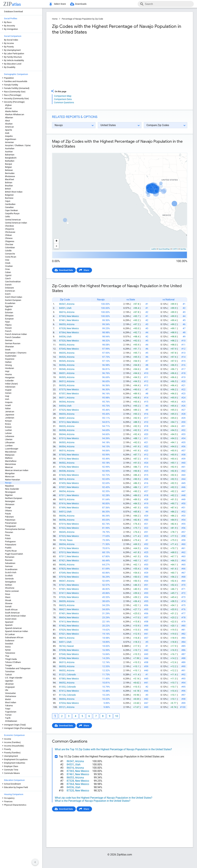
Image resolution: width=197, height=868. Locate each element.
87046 (62, 658)
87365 (62, 316)
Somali (8, 606)
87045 (62, 349)
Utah (69, 308)
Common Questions (64, 102)
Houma (8, 374)
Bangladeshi (11, 158)
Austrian (9, 152)
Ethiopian (9, 316)
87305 (62, 455)
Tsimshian (10, 671)
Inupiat (8, 390)
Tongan (8, 665)
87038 (62, 650)
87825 (62, 569)
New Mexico (73, 316)
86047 (62, 581)
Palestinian (10, 520)
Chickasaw (10, 232)
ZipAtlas (183, 249)
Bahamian (10, 155)
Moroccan (10, 477)
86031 (62, 373)
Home (55, 19)
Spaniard (9, 622)
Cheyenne (10, 229)
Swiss (8, 647)
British (8, 189)
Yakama (9, 706)
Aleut (7, 121)
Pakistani (9, 517)
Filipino (8, 325)
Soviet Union (11, 619)
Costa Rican (11, 257)
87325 (62, 410)
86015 (62, 638)
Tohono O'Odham (13, 662)
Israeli (8, 405)
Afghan (8, 105)
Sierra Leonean (12, 591)
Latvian (8, 433)
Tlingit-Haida (11, 659)
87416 (62, 503)
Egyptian (9, 306)
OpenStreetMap (164, 249)
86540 (62, 369)
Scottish (9, 576)
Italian (8, 408)
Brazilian (9, 186)
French (8, 331)
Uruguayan (10, 687)
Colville (8, 251)
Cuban (8, 272)
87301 (62, 589)
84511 (62, 642)
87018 (62, 577)
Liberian (9, 439)
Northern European (14, 498)
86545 (62, 361)
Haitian (8, 362)
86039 (62, 601)
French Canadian (13, 337)
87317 (62, 556)
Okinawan (10, 504)
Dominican (10, 291)
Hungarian (10, 377)
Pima (7, 535)
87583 (62, 679)
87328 (62, 328)
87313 (62, 438)
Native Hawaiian (13, 480)
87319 (62, 524)
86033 (62, 414)
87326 (62, 467)
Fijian (7, 322)
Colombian (10, 247)
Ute (7, 690)
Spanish (9, 625)
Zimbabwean (11, 721)
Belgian (8, 167)
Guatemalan (11, 356)
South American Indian (15, 616)
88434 (62, 617)
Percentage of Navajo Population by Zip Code (82, 19)
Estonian (9, 312)
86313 (62, 662)
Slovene (9, 603)
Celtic (8, 217)
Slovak (8, 600)
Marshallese (11, 461)
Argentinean (11, 139)
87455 (62, 483)
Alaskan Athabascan (15, 114)
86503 (62, 442)
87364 (62, 332)
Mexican (9, 467)
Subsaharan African (14, 637)
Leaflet (154, 249)
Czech (8, 278)
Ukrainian (9, 684)
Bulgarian (9, 195)
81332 (62, 687)
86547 (62, 304)
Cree (7, 260)
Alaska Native (11, 111)
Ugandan (9, 681)
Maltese (9, 458)
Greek (8, 350)
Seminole (9, 579)
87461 (62, 320)
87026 (62, 597)
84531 (62, 308)
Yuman (8, 715)
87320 (62, 341)
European (9, 319)
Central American (13, 220)
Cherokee (9, 226)
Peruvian (9, 532)
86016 (62, 312)
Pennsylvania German (15, 529)
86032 (62, 670)
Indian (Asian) (11, 384)
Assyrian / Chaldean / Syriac (18, 145)
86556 (62, 520)
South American (12, 613)
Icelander (9, 381)
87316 (62, 548)
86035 (62, 353)
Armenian (9, 142)
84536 (62, 337)
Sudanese (10, 641)
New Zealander (12, 489)
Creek (8, 263)
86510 (62, 451)
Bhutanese (10, 176)
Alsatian (9, 124)
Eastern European (13, 300)
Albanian (9, 118)
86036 (62, 516)
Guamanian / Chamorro (16, 353)
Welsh (8, 699)
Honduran (10, 368)
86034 (62, 544)
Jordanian (10, 418)
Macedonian (11, 452)
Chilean (8, 235)
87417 (62, 593)
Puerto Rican (11, 551)
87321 (62, 585)
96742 (62, 646)
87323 (62, 536)
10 (117, 716)
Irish (7, 399)
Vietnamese (11, 696)
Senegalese (10, 582)
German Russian (13, 343)
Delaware (9, 288)
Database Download (13, 11)
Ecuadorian (10, 303)
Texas (70, 540)
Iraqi (7, 396)
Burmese (9, 198)
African (8, 108)
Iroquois (9, 402)
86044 (62, 434)
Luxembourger (12, 449)
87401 (62, 613)
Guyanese (10, 359)
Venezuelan (10, 693)
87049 (62, 573)
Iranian (8, 393)
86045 (62, 532)
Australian (10, 148)
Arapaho (9, 136)
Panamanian (11, 523)
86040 (62, 565)
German (9, 340)
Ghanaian (9, 347)
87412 (62, 691)
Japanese (10, 415)
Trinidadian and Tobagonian (18, 668)
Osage (8, 507)
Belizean (9, 170)
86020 (62, 426)
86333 (62, 666)
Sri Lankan (10, 634)
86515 (62, 499)
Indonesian (10, 387)
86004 (62, 699)
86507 (62, 418)
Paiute (8, 514)
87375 (62, 389)
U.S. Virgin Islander (14, 678)
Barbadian (10, 161)
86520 (62, 357)
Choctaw (9, 244)
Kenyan (8, 421)
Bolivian (9, 183)
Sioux (8, 594)
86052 (62, 683)
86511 (62, 398)
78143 (62, 540)
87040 (62, 654)
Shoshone (10, 588)
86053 (62, 324)
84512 (62, 512)
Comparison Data (63, 99)
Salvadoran (10, 563)
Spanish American (13, 628)
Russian (9, 560)
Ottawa (8, 511)
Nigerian (9, 495)
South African (11, 610)
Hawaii (70, 646)
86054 (62, 491)
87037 (62, 487)
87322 (62, 528)
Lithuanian (10, 442)
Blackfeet (10, 179)
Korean (8, 427)
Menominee (10, 464)
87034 (62, 703)
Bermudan (10, 173)
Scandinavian (11, 569)
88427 (62, 609)
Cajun (8, 201)
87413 (62, 622)
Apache (9, 130)
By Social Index (11, 40)
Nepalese (9, 486)
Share (86, 270)
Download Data (66, 270)
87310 (62, 459)
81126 (62, 695)
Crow (7, 269)
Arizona (71, 304)
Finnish (8, 328)
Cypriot (8, 275)
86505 (62, 377)
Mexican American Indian (17, 470)
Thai (7, 656)
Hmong (8, 365)
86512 (62, 381)
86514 (62, 479)
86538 (62, 471)
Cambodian (10, 204)
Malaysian (10, 455)
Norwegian (10, 501)
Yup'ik (8, 718)
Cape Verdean (11, 210)
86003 (62, 345)
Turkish (8, 675)
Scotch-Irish (11, 572)
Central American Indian (16, 223)
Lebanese (10, 436)
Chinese (9, 238)
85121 (62, 707)
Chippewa (10, 241)
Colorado (71, 674)
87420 (62, 475)
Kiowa (8, 424)
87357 (62, 394)
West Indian (11, 702)
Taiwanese (10, 653)
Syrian (8, 650)
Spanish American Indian (16, 631)
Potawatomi (11, 545)
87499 (62, 508)
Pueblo (8, 548)
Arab (7, 133)
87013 (62, 552)
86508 (62, 430)
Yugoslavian (11, 712)
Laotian (8, 430)
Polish (8, 538)
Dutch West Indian (14, 297)
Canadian (9, 207)
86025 (62, 605)
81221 (62, 674)
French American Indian (16, 334)
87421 (62, 560)
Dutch (8, 294)
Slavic (8, 597)
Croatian (9, 266)
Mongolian (10, 473)
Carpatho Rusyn (12, 213)
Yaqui (8, 709)
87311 (62, 495)
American (9, 127)
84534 (62, 406)
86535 (62, 385)
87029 (62, 630)
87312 (62, 422)
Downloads (81, 4)
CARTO (175, 249)
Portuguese (10, 542)
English (8, 309)
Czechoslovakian (13, 282)
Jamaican (10, 412)
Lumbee (9, 446)
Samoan (9, 566)
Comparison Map (63, 96)
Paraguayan (10, 526)
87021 (62, 634)
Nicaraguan (10, 492)
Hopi (7, 371)
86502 (62, 463)
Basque (9, 164)
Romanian (10, 557)
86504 (62, 446)
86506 (62, 365)
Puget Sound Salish (14, 554)
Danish (8, 285)
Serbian (9, 585)
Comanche (10, 254)
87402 (62, 626)
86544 (62, 402)
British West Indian (14, 192)
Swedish (9, 644)
